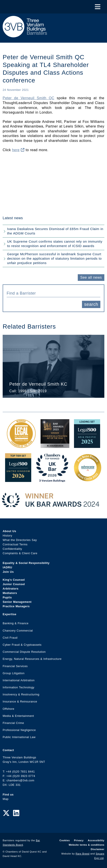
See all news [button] (91, 277)
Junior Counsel (14, 584)
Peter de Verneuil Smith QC (28, 98)
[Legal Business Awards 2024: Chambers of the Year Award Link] (21, 446)
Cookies (65, 840)
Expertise (10, 614)
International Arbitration (19, 680)
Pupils (7, 597)
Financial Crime (13, 723)
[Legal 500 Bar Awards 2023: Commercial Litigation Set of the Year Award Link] (55, 446)
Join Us (8, 572)
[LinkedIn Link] (16, 813)
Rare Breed (83, 854)
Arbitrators (11, 589)
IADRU (7, 567)
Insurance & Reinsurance (20, 701)
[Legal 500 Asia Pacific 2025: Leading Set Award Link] (87, 446)
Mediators (10, 593)
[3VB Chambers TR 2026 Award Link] (52, 480)
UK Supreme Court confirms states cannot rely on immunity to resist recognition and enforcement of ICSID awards (55, 244)
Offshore (9, 709)
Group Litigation (14, 673)
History (7, 536)
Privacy (79, 840)
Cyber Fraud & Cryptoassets (22, 645)
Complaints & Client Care (20, 553)
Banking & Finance (16, 623)
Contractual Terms (15, 544)
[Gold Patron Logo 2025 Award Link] (88, 480)
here (18, 150)
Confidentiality (12, 549)
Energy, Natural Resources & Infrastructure (32, 659)
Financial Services (15, 666)
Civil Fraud (10, 638)
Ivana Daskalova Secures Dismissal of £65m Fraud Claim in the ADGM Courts (55, 231)
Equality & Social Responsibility (26, 563)
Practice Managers (16, 606)
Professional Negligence (19, 730)
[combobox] (53, 293)
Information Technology (18, 687)
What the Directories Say (20, 540)
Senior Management (17, 602)
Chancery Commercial (18, 631)
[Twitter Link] (6, 813)
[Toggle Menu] (98, 7)
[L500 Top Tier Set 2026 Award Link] (18, 480)
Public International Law (19, 737)
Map (6, 799)
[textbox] (52, 293)
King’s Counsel (14, 580)
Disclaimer (98, 849)
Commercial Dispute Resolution (24, 652)
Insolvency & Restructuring (21, 694)
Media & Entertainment (18, 716)
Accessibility (96, 840)
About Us (9, 531)
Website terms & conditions (87, 845)
